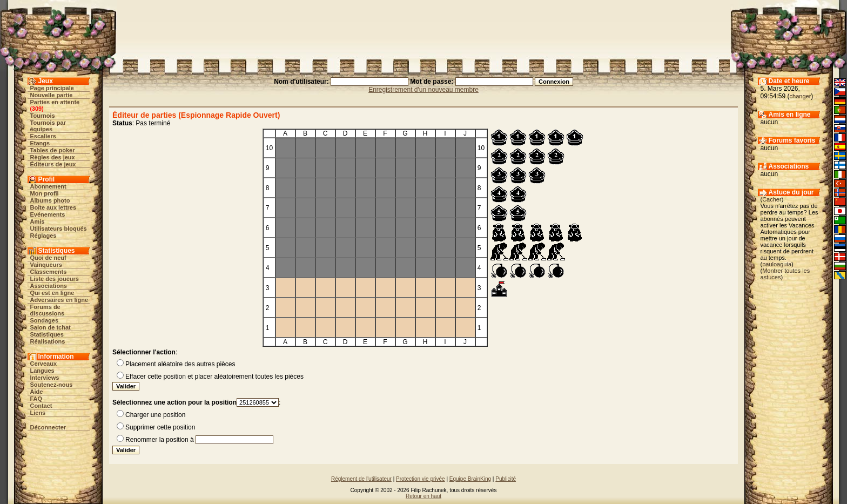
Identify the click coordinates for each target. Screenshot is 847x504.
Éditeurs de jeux (53, 164)
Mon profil (45, 193)
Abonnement (48, 186)
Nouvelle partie (52, 95)
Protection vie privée (421, 479)
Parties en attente (55, 102)
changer (801, 96)
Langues (42, 371)
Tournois (43, 116)
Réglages (43, 236)
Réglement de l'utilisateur (361, 479)
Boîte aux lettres (53, 207)
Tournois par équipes (48, 126)
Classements (49, 272)
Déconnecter (48, 427)
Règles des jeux (53, 157)
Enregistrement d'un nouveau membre (423, 90)
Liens (38, 413)
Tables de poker (53, 150)
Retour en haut (423, 496)
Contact (41, 406)
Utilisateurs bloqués (59, 229)
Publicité (506, 479)
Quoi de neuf (48, 258)
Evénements (48, 214)
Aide (37, 392)
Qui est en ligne (52, 293)
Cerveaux (44, 364)
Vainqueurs (46, 265)
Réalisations (48, 341)
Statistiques (47, 334)
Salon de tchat (51, 327)
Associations (49, 286)
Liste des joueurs (55, 279)
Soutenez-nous (52, 385)
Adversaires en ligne (59, 300)
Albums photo (50, 200)
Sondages (45, 320)
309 (37, 109)
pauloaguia (777, 264)
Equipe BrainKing (470, 479)
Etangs (40, 143)
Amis (38, 221)
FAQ (36, 399)
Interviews (45, 378)
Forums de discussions (48, 310)
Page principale (52, 88)
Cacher (772, 199)
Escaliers (43, 136)
